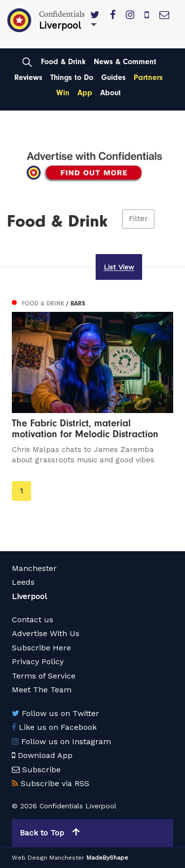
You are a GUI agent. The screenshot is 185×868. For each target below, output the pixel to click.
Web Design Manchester (48, 858)
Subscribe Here (41, 648)
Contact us (33, 620)
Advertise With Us (46, 633)
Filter (138, 219)
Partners (148, 77)
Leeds (23, 582)
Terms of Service (44, 676)
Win (63, 93)
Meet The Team (42, 690)
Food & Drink (63, 62)
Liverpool (29, 596)
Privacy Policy (38, 661)
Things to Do (72, 77)
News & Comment (125, 62)
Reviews (28, 77)
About (111, 93)
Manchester (34, 568)
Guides (113, 77)
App (85, 93)
